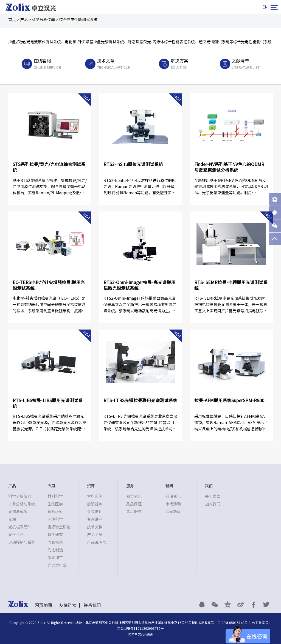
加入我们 (213, 504)
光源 (12, 520)
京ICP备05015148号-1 (234, 623)
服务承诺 (134, 497)
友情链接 (68, 606)
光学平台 (16, 535)
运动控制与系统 (22, 543)
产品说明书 (97, 543)
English (148, 634)
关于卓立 (213, 497)
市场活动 (173, 504)
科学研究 (55, 535)
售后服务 (134, 512)
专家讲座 (95, 520)
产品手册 (95, 535)
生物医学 (55, 504)
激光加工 (55, 558)
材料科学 (55, 497)
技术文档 (95, 527)
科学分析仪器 (43, 20)
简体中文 (134, 634)
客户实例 (95, 497)
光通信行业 (57, 566)
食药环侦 (55, 512)
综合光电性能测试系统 (78, 20)
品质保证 (134, 504)
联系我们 (92, 606)
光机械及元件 (20, 527)
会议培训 (95, 512)
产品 (24, 20)
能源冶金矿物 (59, 527)
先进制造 (55, 550)
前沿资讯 (173, 497)
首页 (12, 20)
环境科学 (55, 520)
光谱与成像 (18, 512)
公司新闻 (173, 512)
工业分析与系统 (22, 504)
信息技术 (55, 543)
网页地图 (43, 606)
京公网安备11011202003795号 (140, 629)
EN (265, 7)
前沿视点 (95, 504)
